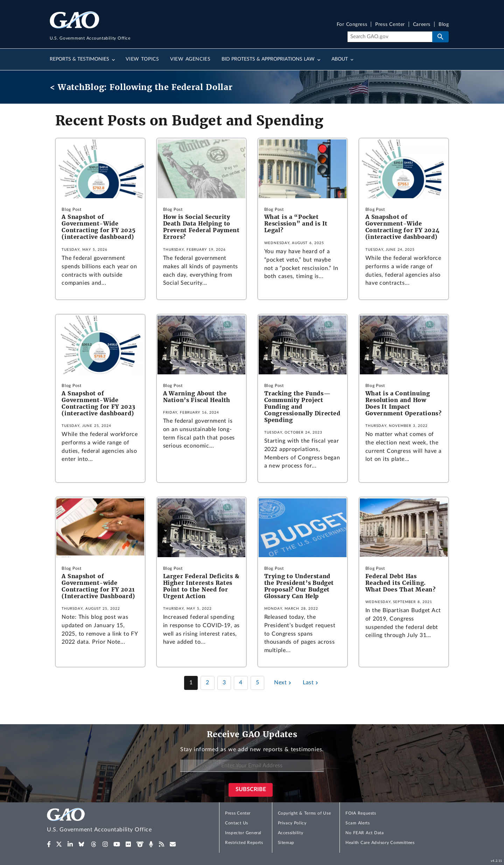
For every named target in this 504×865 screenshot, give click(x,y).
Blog (444, 25)
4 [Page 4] (241, 683)
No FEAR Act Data (365, 833)
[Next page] (283, 683)
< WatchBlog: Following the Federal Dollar (141, 87)
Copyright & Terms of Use (304, 813)
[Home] (113, 821)
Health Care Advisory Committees (380, 843)
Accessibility (291, 833)
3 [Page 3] (224, 683)
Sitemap (286, 843)
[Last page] (311, 683)
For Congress (352, 25)
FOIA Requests (361, 813)
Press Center (390, 25)
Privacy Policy (292, 823)
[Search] (390, 37)
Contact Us (237, 823)
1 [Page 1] (191, 683)
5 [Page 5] (258, 683)
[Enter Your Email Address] (252, 766)
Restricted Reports (244, 843)
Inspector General (243, 833)
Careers (422, 25)
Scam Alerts (358, 823)
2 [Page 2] (208, 683)
